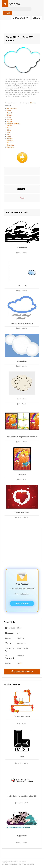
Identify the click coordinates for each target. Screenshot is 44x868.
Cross (9, 137)
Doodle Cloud (22, 399)
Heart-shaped (12, 109)
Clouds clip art (22, 248)
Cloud (9, 130)
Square (10, 126)
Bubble (10, 121)
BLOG (37, 18)
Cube (9, 134)
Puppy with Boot (22, 836)
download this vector (22, 671)
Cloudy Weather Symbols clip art (22, 323)
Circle (9, 111)
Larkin (22, 756)
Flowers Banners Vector (22, 717)
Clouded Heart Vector (22, 512)
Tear (9, 132)
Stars (9, 117)
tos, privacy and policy (26, 864)
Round (9, 113)
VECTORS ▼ (20, 18)
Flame (9, 128)
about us (5, 864)
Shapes (33, 103)
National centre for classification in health (22, 796)
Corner (10, 119)
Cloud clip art (22, 286)
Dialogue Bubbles (13, 124)
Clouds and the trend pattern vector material (22, 437)
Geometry (11, 145)
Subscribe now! (22, 603)
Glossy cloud (22, 475)
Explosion (10, 147)
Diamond (10, 141)
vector (15, 4)
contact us (13, 864)
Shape (9, 115)
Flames (10, 143)
